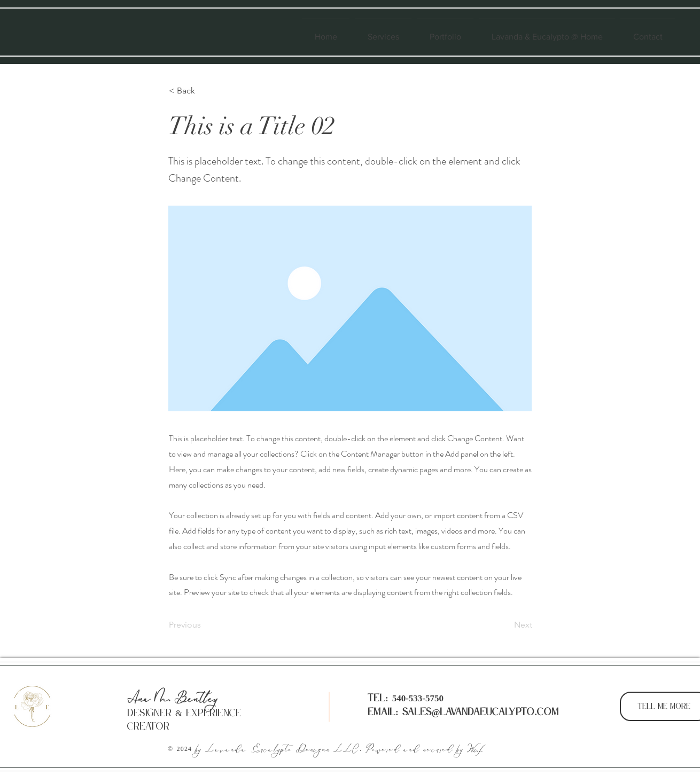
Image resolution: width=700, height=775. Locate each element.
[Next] (505, 625)
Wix (475, 749)
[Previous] (204, 625)
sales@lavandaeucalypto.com (481, 712)
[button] (204, 91)
